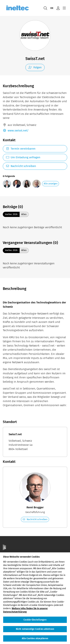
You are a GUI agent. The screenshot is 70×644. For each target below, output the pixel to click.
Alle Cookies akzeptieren (35, 640)
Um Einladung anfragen (23, 157)
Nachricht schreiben (21, 166)
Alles (24, 214)
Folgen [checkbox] (35, 67)
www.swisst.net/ (16, 131)
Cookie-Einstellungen (35, 621)
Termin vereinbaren (21, 149)
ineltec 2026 (11, 214)
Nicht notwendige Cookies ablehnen (35, 631)
